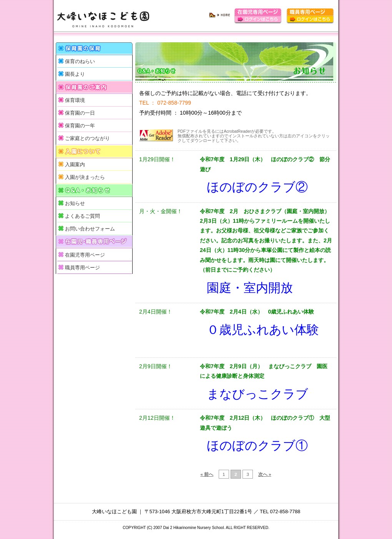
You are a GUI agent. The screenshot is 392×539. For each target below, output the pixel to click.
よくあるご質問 (82, 216)
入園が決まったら (85, 177)
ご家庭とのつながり (87, 139)
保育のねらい (80, 62)
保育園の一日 (80, 113)
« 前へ (207, 474)
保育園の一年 (80, 126)
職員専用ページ (82, 268)
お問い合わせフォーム (90, 229)
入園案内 (75, 165)
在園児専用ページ (85, 255)
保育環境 (75, 100)
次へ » (265, 474)
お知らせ (75, 204)
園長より (75, 74)
